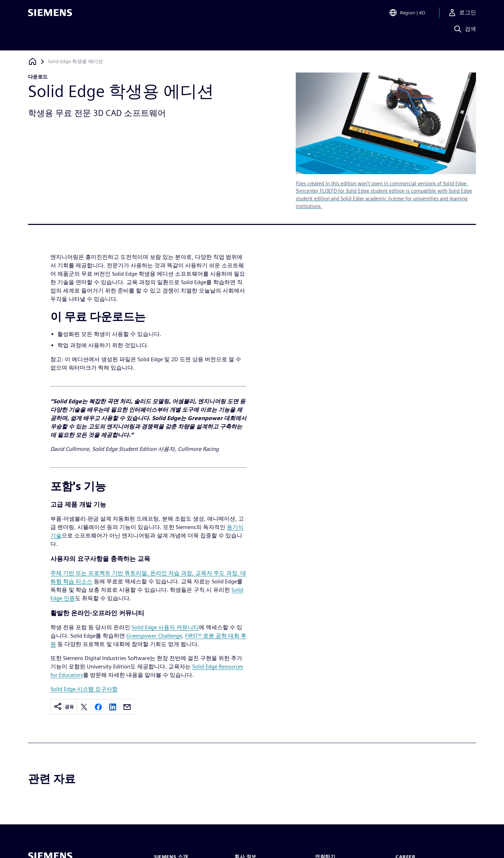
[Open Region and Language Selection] (407, 15)
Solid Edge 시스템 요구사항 (84, 689)
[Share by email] (127, 707)
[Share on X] (84, 707)
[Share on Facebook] (98, 707)
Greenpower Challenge (154, 636)
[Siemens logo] (50, 15)
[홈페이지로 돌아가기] (33, 61)
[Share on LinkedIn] (113, 707)
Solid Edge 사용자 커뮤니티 (165, 627)
